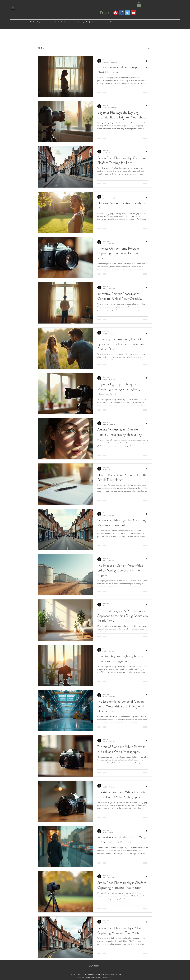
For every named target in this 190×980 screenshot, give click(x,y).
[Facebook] (122, 13)
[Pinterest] (116, 13)
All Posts (42, 48)
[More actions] (147, 61)
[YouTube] (133, 13)
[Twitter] (127, 13)
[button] (139, 5)
